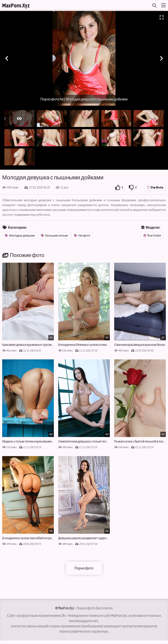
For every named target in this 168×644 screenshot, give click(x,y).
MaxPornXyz (16, 5)
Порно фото (84, 568)
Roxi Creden (152, 235)
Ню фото (82, 235)
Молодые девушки (20, 235)
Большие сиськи (54, 235)
